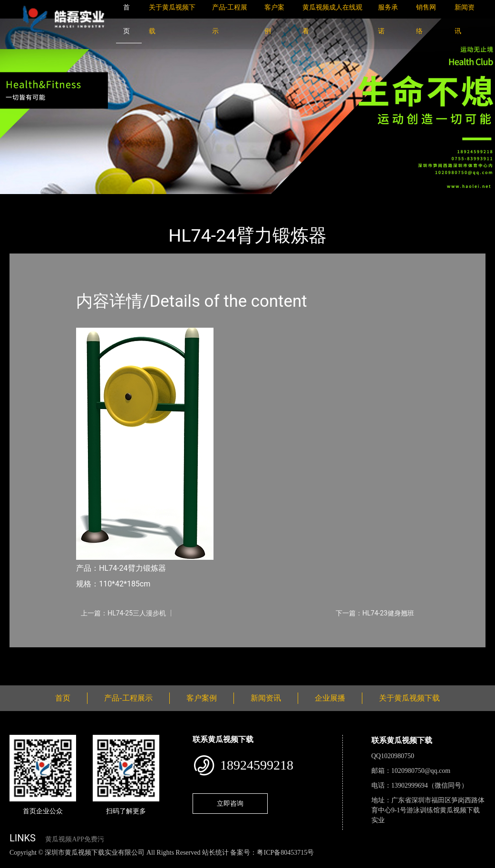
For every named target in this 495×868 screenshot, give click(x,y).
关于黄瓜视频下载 (409, 698)
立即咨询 (230, 803)
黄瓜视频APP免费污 (75, 839)
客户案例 (202, 698)
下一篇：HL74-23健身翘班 (375, 613)
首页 (26, 200)
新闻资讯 (266, 698)
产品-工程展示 (67, 200)
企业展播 (330, 698)
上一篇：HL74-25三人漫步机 (123, 613)
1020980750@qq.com (421, 771)
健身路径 (114, 200)
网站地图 (14, 863)
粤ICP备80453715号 (285, 853)
